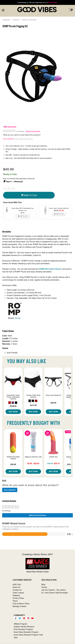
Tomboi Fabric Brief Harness (33, 396)
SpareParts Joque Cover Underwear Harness (13, 397)
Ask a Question (9, 139)
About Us (16, 587)
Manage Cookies (19, 606)
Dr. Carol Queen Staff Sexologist (55, 593)
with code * (37, 2)
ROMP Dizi (53, 457)
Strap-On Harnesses (29, 20)
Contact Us (17, 590)
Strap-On (16, 20)
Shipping (16, 595)
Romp (18, 318)
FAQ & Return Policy (21, 604)
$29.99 (13, 464)
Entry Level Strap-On (53, 395)
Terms (15, 601)
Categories (6, 20)
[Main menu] (3, 10)
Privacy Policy (18, 598)
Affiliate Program (20, 624)
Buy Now (13, 412)
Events (44, 587)
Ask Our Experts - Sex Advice (54, 590)
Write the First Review (33, 131)
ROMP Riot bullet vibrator (50, 269)
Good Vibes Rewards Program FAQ (28, 635)
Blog (43, 584)
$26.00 (53, 403)
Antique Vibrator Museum (24, 627)
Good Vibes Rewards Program (26, 632)
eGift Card (17, 584)
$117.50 (33, 405)
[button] (10, 403)
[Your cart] (70, 10)
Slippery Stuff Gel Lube (33, 457)
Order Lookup (18, 593)
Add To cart (29, 195)
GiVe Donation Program (23, 629)
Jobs (16, 638)
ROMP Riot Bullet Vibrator (13, 458)
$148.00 (13, 406)
